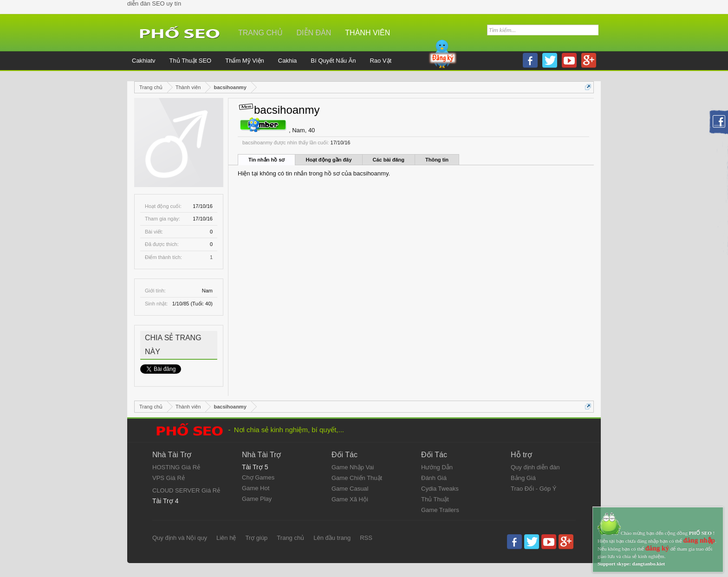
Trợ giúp (256, 538)
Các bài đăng (389, 160)
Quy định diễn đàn (535, 467)
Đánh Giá (434, 478)
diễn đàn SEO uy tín (154, 3)
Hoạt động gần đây (328, 160)
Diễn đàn (314, 33)
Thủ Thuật (435, 499)
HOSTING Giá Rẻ (176, 467)
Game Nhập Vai (353, 467)
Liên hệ (226, 538)
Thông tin (437, 160)
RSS (366, 538)
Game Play (257, 499)
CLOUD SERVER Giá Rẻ (186, 490)
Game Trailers (440, 510)
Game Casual (350, 489)
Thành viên (367, 33)
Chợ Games (258, 477)
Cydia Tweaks (440, 489)
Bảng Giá (523, 478)
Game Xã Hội (350, 499)
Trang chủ (260, 33)
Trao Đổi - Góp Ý (534, 489)
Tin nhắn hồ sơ (266, 160)
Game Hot (256, 488)
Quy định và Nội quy (180, 538)
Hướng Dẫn (437, 467)
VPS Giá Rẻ (169, 478)
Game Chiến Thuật (357, 478)
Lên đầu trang (332, 538)
